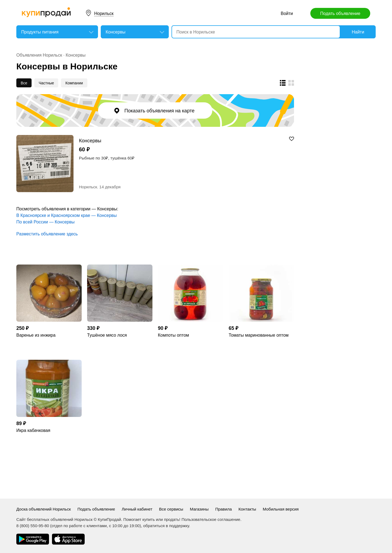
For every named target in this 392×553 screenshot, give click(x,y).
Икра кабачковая (33, 430)
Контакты (247, 509)
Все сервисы (171, 509)
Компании (74, 83)
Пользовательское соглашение (211, 519)
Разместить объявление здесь (47, 234)
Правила (224, 509)
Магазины (199, 509)
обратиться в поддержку (166, 526)
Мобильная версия (281, 509)
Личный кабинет (137, 509)
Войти (287, 13)
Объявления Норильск (39, 55)
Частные (46, 83)
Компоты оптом (173, 335)
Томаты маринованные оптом (259, 335)
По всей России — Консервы (45, 222)
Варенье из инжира (36, 335)
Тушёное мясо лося (107, 335)
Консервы (76, 55)
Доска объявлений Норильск (44, 509)
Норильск (104, 13)
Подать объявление (340, 13)
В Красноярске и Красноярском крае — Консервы (67, 215)
